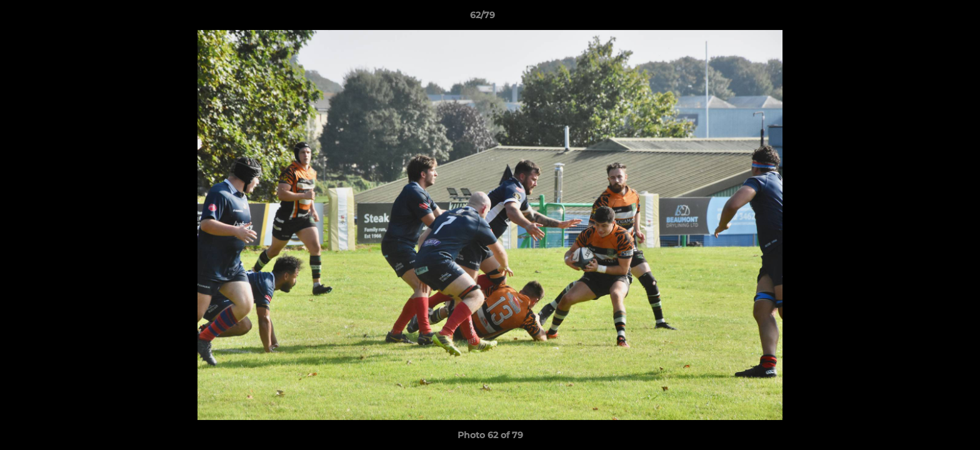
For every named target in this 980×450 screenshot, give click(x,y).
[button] (927, 18)
